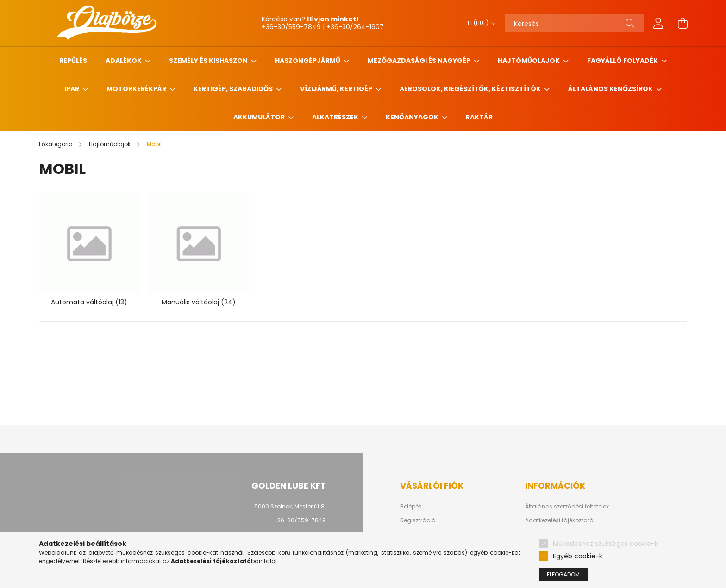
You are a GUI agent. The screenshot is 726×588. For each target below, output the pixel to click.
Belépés (411, 507)
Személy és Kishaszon (209, 61)
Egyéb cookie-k (578, 556)
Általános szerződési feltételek (567, 507)
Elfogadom (563, 574)
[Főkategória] (56, 144)
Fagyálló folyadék (623, 61)
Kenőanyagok (413, 117)
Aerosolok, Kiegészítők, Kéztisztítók (471, 89)
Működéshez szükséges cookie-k (605, 544)
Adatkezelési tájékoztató (559, 520)
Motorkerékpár (137, 89)
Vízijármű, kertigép (337, 89)
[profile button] (658, 23)
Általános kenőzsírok (611, 89)
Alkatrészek (336, 117)
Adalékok (124, 61)
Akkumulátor (260, 117)
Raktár (479, 117)
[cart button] (682, 23)
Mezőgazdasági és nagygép (420, 61)
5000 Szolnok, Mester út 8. (290, 506)
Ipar (72, 89)
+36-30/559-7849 (300, 520)
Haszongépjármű (308, 61)
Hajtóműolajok (529, 61)
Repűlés (73, 61)
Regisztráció (418, 520)
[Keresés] (574, 23)
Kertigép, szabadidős (234, 89)
